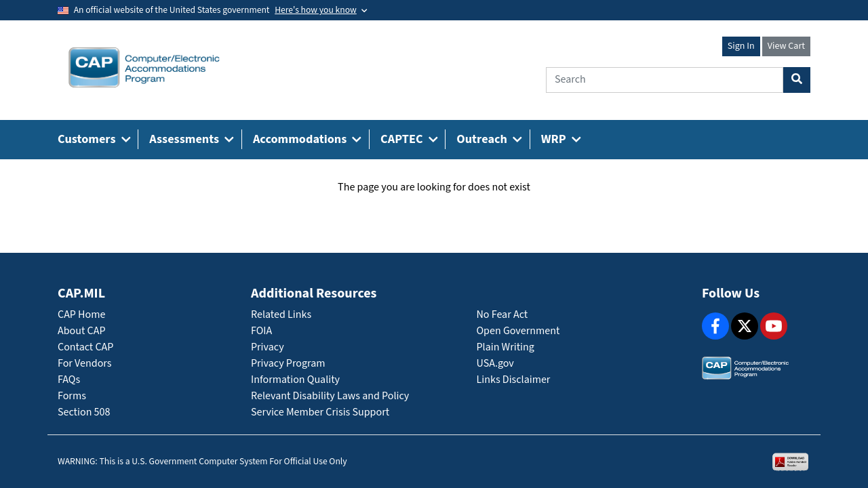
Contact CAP (85, 347)
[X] (745, 326)
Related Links (281, 315)
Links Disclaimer (514, 380)
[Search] (665, 80)
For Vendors (85, 364)
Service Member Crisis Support (320, 412)
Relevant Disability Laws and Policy (330, 396)
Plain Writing (506, 347)
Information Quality (295, 380)
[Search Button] (797, 80)
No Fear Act (502, 315)
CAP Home (81, 315)
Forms (72, 396)
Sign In (741, 46)
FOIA (261, 331)
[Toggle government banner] (321, 10)
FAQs (69, 380)
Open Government (518, 331)
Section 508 (84, 412)
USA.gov (495, 364)
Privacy (268, 347)
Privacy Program (288, 364)
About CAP (81, 331)
